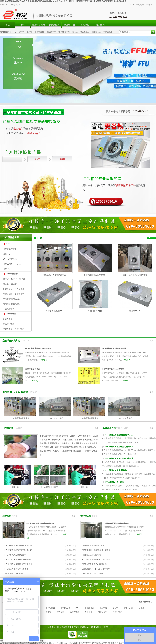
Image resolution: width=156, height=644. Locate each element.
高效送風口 (8, 289)
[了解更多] (44, 360)
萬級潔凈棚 (51, 32)
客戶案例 (85, 25)
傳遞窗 (14, 284)
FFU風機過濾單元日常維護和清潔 (119, 458)
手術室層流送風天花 (11, 299)
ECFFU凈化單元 (10, 259)
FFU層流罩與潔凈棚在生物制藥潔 (96, 560)
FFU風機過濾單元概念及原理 (114, 349)
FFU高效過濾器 (9, 249)
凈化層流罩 (108, 32)
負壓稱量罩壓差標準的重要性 (116, 523)
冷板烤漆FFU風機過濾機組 (95, 275)
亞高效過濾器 (9, 324)
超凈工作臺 (19, 289)
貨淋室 (14, 279)
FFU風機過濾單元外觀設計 (117, 470)
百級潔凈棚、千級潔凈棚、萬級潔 (96, 550)
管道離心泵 (128, 608)
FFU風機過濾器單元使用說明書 (38, 349)
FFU (23, 25)
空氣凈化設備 (39, 25)
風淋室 (21, 32)
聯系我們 (100, 25)
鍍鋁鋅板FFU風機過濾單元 (55, 275)
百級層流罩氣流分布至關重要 (94, 564)
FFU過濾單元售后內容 (115, 482)
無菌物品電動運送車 (11, 304)
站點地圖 (140, 5)
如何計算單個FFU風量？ (15, 574)
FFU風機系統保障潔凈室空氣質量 (18, 564)
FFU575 (6, 269)
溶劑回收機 (65, 608)
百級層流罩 (96, 32)
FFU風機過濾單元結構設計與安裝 (119, 435)
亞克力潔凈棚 (64, 32)
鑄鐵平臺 (103, 608)
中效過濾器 (8, 329)
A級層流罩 (84, 32)
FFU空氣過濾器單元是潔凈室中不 (18, 550)
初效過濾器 (19, 329)
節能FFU (7, 254)
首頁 (8, 25)
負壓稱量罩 (89, 608)
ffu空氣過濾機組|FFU (55, 311)
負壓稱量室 (19, 294)
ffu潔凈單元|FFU (95, 311)
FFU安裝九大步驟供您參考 (15, 555)
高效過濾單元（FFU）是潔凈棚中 (96, 569)
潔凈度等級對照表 (33, 369)
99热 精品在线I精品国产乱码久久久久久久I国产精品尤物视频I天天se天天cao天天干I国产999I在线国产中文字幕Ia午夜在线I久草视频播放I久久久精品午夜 (63, 1)
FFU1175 (19, 264)
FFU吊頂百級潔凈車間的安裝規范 (18, 560)
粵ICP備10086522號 (99, 627)
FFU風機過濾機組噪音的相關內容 (119, 447)
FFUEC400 (8, 264)
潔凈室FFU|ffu (135, 311)
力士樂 (142, 608)
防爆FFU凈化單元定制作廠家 (135, 275)
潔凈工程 (61, 612)
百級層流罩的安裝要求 (92, 555)
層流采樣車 (9, 309)
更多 (152, 341)
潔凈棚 (29, 32)
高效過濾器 (8, 319)
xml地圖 (149, 5)
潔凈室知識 (69, 25)
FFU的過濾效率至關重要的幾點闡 (40, 523)
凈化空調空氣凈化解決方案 (113, 369)
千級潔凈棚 (39, 32)
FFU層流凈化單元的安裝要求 (16, 569)
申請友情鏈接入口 (146, 602)
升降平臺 (88, 612)
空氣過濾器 (54, 25)
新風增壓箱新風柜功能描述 (93, 574)
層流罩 (75, 32)
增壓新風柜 (8, 294)
